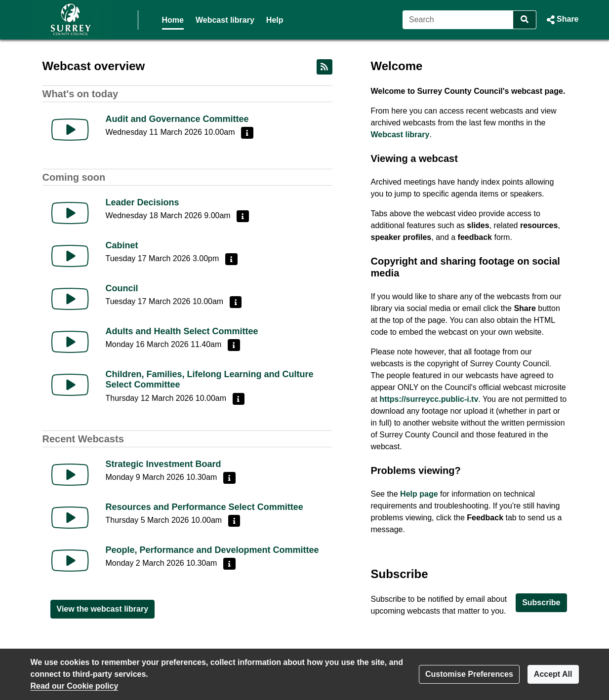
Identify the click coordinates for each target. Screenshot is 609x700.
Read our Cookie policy (75, 686)
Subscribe (541, 603)
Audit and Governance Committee (177, 119)
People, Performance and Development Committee (212, 550)
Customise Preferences (469, 674)
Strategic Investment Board (163, 464)
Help (275, 20)
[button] (561, 20)
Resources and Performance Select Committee (204, 507)
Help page (419, 494)
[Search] (458, 20)
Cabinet (122, 245)
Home (173, 20)
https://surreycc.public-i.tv (429, 399)
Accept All (553, 674)
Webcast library (225, 20)
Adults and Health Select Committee (182, 331)
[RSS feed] (325, 67)
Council (122, 288)
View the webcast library (103, 609)
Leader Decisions (142, 202)
